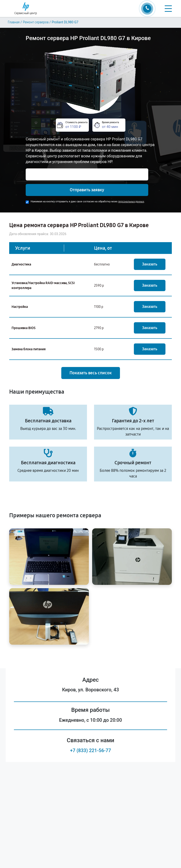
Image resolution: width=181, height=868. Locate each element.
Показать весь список (91, 373)
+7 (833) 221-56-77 (90, 750)
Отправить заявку (87, 190)
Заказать (150, 264)
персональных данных (131, 202)
